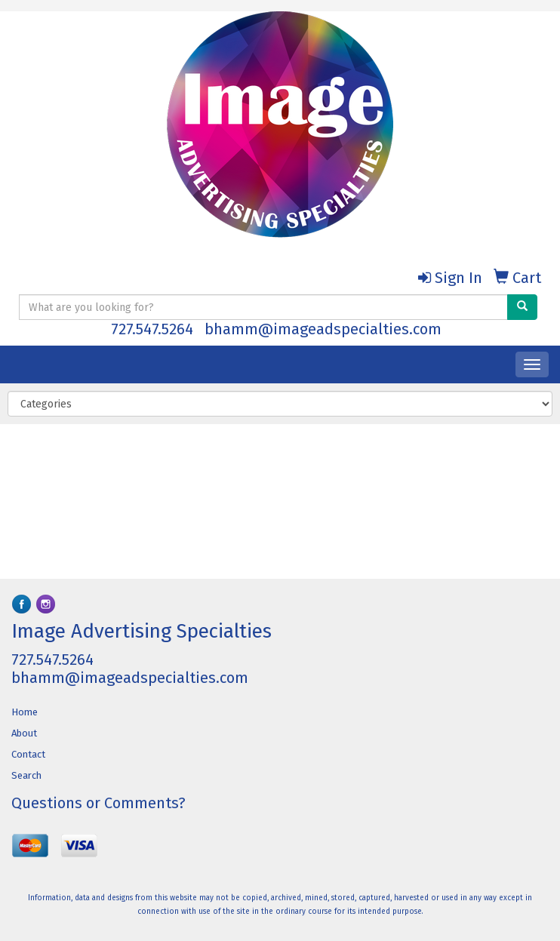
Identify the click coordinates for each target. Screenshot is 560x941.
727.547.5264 (152, 329)
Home (25, 712)
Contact (28, 754)
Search (26, 775)
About (24, 733)
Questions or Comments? (98, 803)
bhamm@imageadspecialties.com (323, 329)
